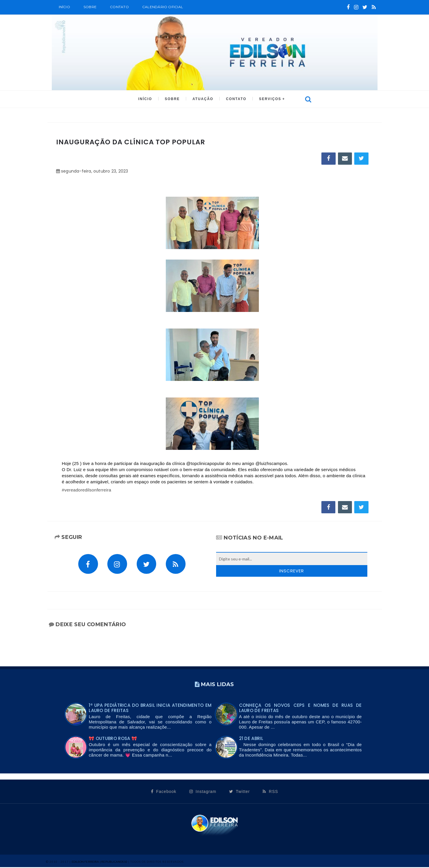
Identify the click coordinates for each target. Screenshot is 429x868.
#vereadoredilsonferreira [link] (87, 490)
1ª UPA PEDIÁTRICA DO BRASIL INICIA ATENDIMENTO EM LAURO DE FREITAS (150, 709)
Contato (119, 7)
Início (64, 7)
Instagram (203, 792)
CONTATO (235, 99)
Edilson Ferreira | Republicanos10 (100, 862)
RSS (270, 792)
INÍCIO (146, 99)
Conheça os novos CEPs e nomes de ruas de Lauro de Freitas (300, 709)
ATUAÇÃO (203, 99)
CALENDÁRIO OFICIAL (163, 7)
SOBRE (90, 7)
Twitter (240, 792)
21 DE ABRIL (251, 740)
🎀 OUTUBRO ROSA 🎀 (113, 740)
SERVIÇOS (269, 99)
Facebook (164, 792)
